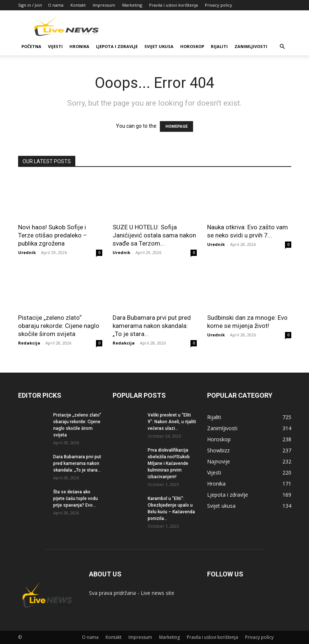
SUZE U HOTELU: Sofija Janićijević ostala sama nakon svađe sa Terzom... (154, 235)
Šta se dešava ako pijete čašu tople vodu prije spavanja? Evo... (75, 499)
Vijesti (55, 46)
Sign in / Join (30, 5)
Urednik (27, 252)
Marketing (132, 5)
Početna (31, 46)
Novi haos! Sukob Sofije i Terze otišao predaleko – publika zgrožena (53, 235)
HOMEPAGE (176, 126)
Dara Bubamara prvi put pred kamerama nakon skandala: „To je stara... (152, 326)
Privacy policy (219, 5)
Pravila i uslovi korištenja (174, 5)
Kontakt (78, 5)
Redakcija (29, 343)
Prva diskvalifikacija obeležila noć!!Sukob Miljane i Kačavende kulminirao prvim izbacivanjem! (169, 463)
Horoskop (192, 46)
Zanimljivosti (251, 46)
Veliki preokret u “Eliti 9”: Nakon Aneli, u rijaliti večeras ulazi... (172, 422)
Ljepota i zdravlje (117, 46)
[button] (282, 47)
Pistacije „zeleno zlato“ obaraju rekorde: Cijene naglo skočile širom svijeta (59, 326)
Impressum (104, 5)
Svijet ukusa (159, 46)
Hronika (79, 46)
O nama (56, 5)
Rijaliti (219, 46)
